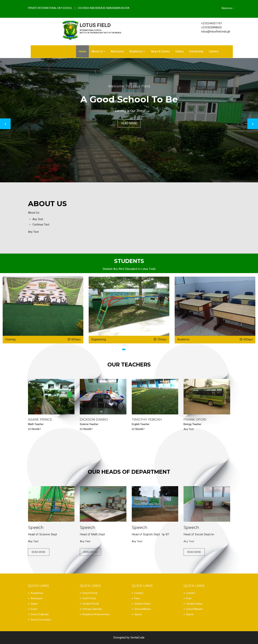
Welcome (228, 8)
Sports (138, 614)
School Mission (143, 609)
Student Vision (143, 604)
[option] (129, 120)
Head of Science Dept (43, 534)
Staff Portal (89, 598)
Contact (139, 593)
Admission (117, 51)
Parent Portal (90, 593)
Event (34, 609)
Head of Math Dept (92, 534)
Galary (34, 604)
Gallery (179, 51)
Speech (36, 528)
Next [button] (253, 124)
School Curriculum (41, 620)
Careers (214, 51)
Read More (129, 123)
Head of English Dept (146, 534)
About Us (98, 51)
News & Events (160, 51)
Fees (137, 598)
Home (82, 51)
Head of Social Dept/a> (199, 534)
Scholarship (196, 51)
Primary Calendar (92, 609)
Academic (183, 339)
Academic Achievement (96, 614)
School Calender (40, 614)
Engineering (99, 339)
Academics (137, 51)
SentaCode (138, 638)
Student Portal (91, 604)
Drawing (10, 339)
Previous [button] (5, 124)
